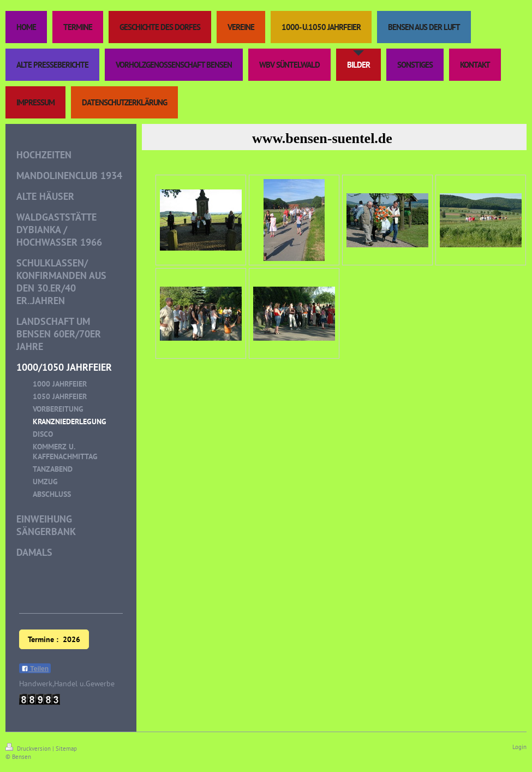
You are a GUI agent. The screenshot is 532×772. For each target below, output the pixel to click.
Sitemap (66, 749)
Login (519, 747)
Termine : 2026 (54, 639)
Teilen (35, 669)
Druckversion (29, 749)
